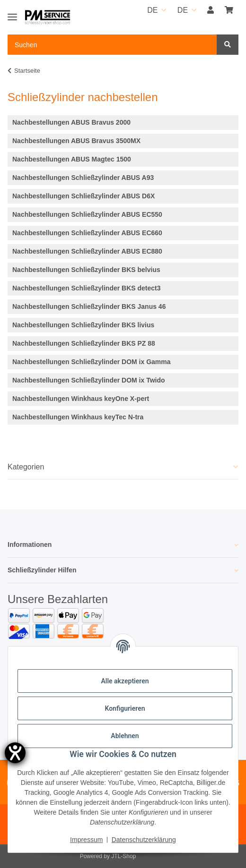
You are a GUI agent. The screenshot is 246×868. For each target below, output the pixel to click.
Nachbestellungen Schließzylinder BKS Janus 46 (89, 306)
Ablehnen (125, 736)
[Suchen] (228, 45)
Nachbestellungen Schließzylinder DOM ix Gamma (92, 362)
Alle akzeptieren (125, 681)
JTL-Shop (123, 856)
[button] (211, 10)
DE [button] (152, 10)
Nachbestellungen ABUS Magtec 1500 (72, 159)
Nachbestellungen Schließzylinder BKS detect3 (87, 288)
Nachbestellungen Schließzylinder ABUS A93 (83, 178)
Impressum (86, 840)
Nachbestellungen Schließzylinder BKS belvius (86, 270)
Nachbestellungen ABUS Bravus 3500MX (76, 141)
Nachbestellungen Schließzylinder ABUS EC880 (87, 251)
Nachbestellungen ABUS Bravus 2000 (71, 122)
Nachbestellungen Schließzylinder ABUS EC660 (87, 233)
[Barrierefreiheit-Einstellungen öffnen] (15, 753)
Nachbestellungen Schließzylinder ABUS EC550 (87, 214)
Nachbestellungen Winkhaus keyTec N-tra (78, 417)
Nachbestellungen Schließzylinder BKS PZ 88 (84, 343)
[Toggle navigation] (12, 13)
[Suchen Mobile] (112, 45)
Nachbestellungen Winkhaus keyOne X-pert (81, 399)
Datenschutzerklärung (144, 840)
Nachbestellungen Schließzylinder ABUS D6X (83, 196)
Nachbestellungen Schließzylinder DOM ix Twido (89, 380)
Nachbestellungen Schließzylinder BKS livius (83, 325)
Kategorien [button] (26, 467)
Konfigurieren (125, 708)
